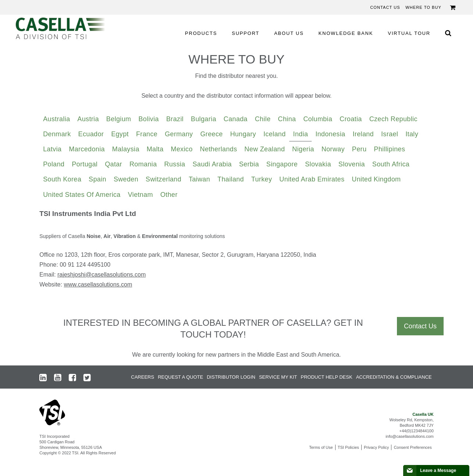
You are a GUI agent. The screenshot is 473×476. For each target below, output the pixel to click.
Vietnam (140, 195)
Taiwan (199, 179)
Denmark (57, 134)
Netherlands (218, 149)
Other (169, 195)
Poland (54, 164)
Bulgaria (203, 119)
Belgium (119, 119)
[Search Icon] (448, 33)
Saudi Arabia (212, 164)
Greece (212, 134)
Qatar (113, 164)
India (300, 134)
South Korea (62, 179)
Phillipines (389, 149)
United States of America (82, 195)
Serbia (249, 164)
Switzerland (163, 179)
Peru (359, 149)
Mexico (182, 149)
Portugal (85, 164)
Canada (235, 119)
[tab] (56, 119)
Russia (175, 164)
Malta (155, 149)
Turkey (262, 179)
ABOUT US (289, 33)
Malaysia (126, 149)
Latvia (52, 149)
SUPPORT (246, 33)
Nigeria (303, 149)
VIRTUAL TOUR (409, 33)
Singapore (282, 164)
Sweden (126, 179)
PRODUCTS (201, 33)
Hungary (243, 134)
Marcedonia (87, 149)
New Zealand (265, 149)
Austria (88, 119)
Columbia (318, 119)
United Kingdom (376, 179)
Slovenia (352, 164)
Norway (333, 149)
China (287, 119)
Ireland (363, 134)
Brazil (175, 119)
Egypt (120, 134)
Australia (56, 119)
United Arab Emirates (312, 179)
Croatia (351, 119)
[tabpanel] (237, 252)
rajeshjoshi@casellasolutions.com (101, 275)
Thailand (231, 179)
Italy (412, 134)
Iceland (275, 134)
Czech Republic (393, 119)
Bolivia (149, 119)
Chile (263, 119)
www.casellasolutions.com (98, 284)
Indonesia (330, 134)
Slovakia (318, 164)
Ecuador (91, 134)
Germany (179, 134)
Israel (390, 134)
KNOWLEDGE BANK (346, 33)
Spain (97, 179)
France (147, 134)
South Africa (391, 164)
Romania (143, 164)
